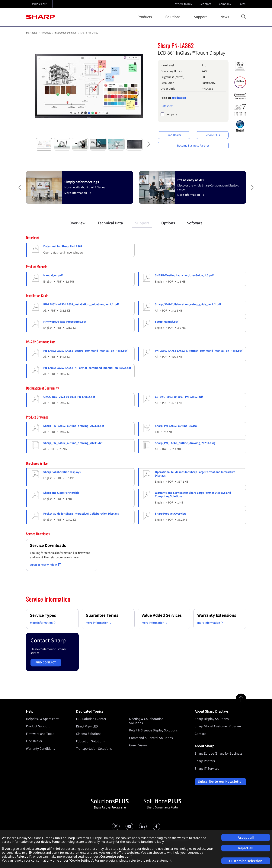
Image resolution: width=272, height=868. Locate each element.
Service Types (43, 615)
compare (171, 114)
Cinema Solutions (89, 734)
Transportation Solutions (94, 749)
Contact (200, 734)
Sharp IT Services (207, 769)
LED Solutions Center (91, 719)
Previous (18, 190)
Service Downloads (48, 545)
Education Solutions (90, 741)
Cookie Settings (81, 860)
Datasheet (167, 106)
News (225, 17)
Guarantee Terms (102, 615)
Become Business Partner (193, 146)
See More (206, 4)
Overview (77, 223)
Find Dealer (174, 135)
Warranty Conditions (40, 749)
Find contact (46, 662)
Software (195, 223)
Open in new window (45, 565)
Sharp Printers (205, 761)
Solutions (174, 17)
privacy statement (159, 860)
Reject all (246, 848)
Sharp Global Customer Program (218, 726)
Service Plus (212, 135)
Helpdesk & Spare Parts (43, 719)
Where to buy (184, 4)
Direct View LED (87, 726)
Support (201, 17)
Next (148, 147)
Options (168, 223)
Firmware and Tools (40, 734)
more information (43, 623)
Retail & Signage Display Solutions (153, 730)
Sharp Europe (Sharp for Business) (219, 754)
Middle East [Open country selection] (39, 4)
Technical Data (110, 223)
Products (145, 17)
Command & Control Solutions (151, 738)
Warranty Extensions (217, 615)
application (179, 98)
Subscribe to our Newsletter (220, 782)
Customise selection (246, 861)
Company (225, 4)
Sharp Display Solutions (212, 719)
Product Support (38, 726)
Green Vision (138, 745)
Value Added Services (162, 615)
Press (242, 4)
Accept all (246, 838)
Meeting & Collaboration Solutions (146, 721)
